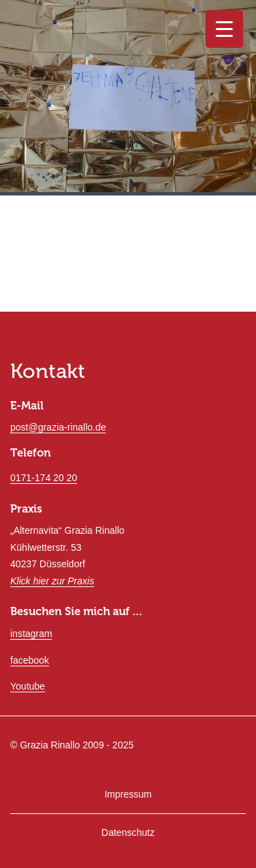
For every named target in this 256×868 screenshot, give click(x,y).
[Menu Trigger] (224, 29)
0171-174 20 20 (44, 478)
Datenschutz (128, 832)
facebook (30, 660)
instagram (31, 634)
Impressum (128, 794)
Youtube (28, 686)
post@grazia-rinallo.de (58, 427)
